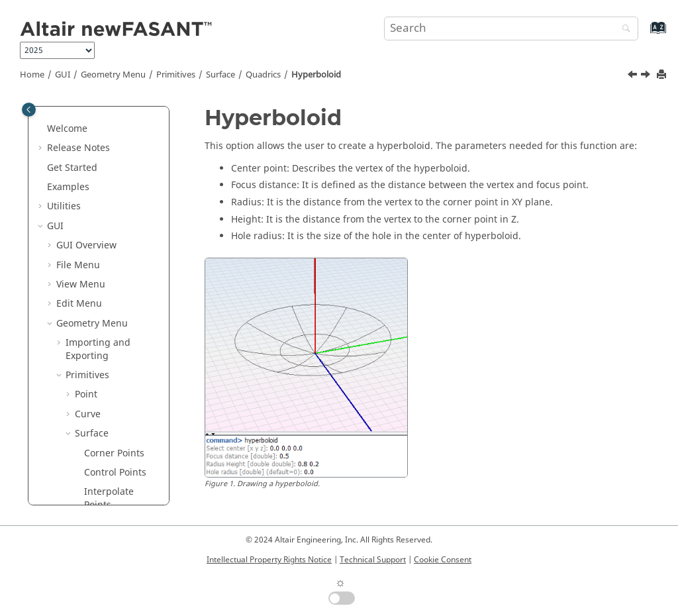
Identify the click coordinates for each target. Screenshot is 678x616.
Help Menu (81, 485)
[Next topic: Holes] (647, 76)
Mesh (87, 406)
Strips (97, 231)
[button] (79, 115)
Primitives (176, 75)
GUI (63, 75)
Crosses (101, 212)
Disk (93, 134)
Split (94, 368)
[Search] (623, 29)
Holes (96, 309)
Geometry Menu (113, 75)
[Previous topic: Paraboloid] (634, 76)
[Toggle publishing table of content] (29, 110)
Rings (97, 192)
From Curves (112, 348)
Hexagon (104, 153)
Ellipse (99, 173)
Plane (96, 115)
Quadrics (263, 75)
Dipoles (101, 329)
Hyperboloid (316, 75)
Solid (86, 387)
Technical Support (373, 560)
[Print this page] (663, 75)
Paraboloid (117, 271)
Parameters (91, 445)
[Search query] (511, 28)
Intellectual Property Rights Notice (269, 560)
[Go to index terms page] (644, 34)
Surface (220, 75)
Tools (77, 426)
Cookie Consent (443, 560)
